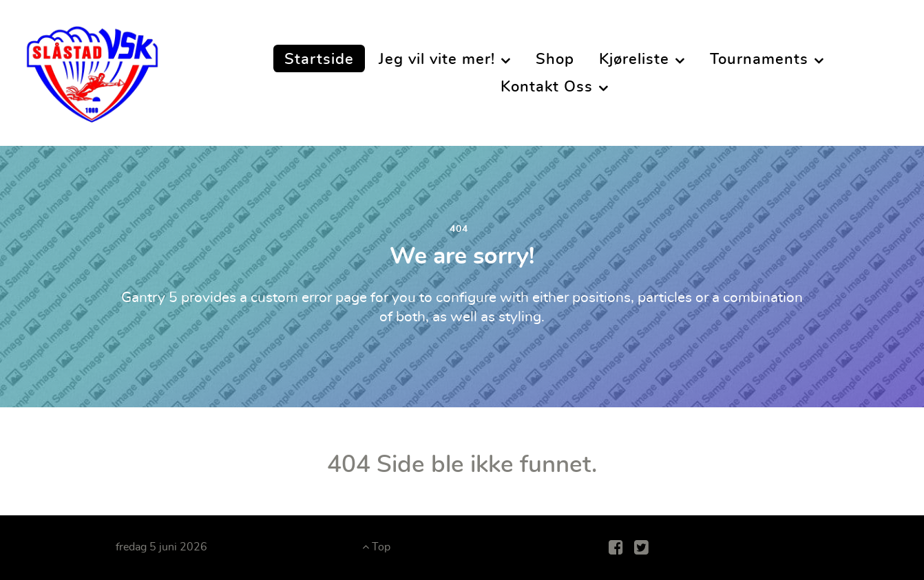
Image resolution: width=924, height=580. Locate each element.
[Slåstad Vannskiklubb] (92, 69)
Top (376, 547)
